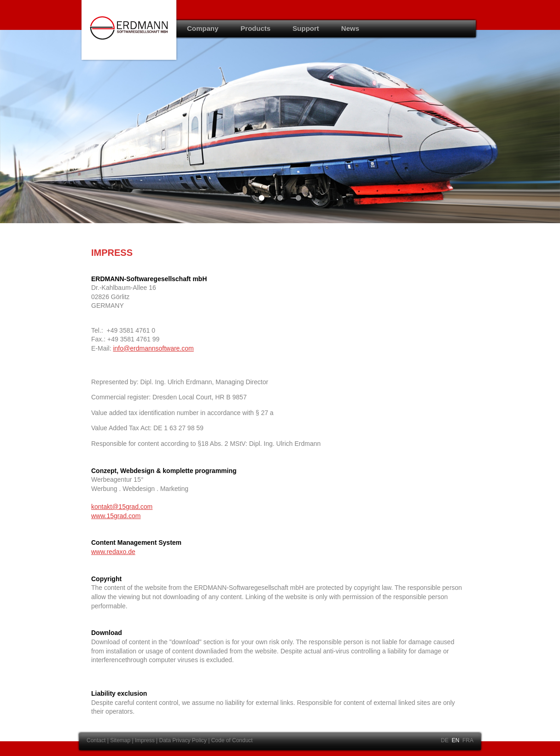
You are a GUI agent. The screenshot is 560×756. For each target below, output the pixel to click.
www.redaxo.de (113, 552)
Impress (145, 740)
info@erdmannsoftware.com (153, 348)
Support (306, 28)
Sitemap (120, 740)
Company (203, 28)
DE (445, 740)
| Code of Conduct (230, 740)
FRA (468, 740)
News (350, 28)
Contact (96, 740)
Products (255, 28)
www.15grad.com (116, 516)
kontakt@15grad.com (122, 507)
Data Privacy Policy (184, 740)
